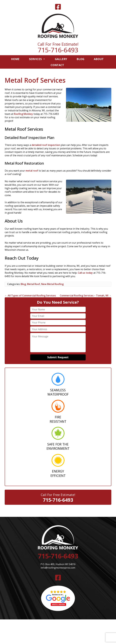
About (99, 59)
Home (15, 59)
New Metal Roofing (52, 284)
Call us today (85, 273)
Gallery (61, 59)
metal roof (32, 171)
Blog (80, 59)
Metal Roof (34, 284)
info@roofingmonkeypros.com (58, 568)
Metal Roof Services (35, 80)
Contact (57, 65)
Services (37, 59)
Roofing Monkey (23, 114)
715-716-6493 (58, 50)
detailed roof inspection (46, 145)
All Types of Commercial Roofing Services (30, 296)
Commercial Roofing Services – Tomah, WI (86, 296)
